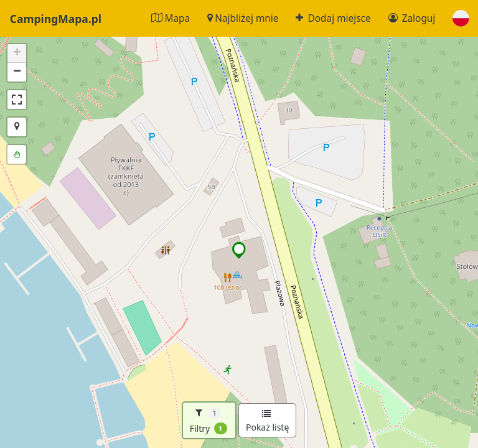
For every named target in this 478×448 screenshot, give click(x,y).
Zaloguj (412, 18)
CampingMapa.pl (56, 18)
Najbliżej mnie (243, 18)
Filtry (209, 421)
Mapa (171, 18)
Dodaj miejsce (333, 18)
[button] (461, 18)
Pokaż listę (267, 421)
